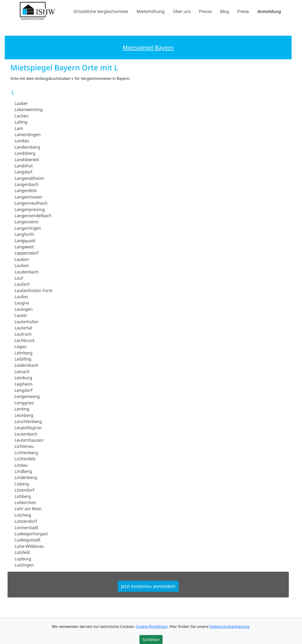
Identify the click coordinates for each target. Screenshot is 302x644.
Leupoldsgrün (28, 428)
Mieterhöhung (151, 11)
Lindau (21, 465)
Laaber (21, 103)
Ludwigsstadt (28, 540)
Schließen (151, 640)
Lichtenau (24, 446)
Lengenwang (27, 396)
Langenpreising (30, 209)
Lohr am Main (28, 509)
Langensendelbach (33, 216)
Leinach (22, 372)
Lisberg (22, 484)
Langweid (24, 247)
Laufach (22, 284)
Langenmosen (29, 197)
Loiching (23, 515)
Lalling (21, 122)
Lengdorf (24, 390)
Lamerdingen (28, 134)
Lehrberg (24, 353)
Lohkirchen (25, 502)
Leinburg (23, 378)
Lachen (22, 116)
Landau (22, 141)
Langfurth (24, 234)
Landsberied (27, 159)
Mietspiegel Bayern (148, 47)
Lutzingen (24, 565)
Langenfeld (26, 190)
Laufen (21, 297)
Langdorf (24, 172)
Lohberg (23, 496)
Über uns (182, 11)
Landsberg (25, 153)
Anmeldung (269, 11)
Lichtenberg (26, 453)
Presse (206, 11)
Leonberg (24, 415)
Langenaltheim (29, 178)
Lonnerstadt (27, 527)
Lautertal (23, 328)
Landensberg (27, 147)
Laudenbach (27, 272)
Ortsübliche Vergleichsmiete (101, 11)
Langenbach (27, 184)
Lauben (22, 259)
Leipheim (24, 384)
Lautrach (23, 334)
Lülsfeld (22, 552)
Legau (21, 346)
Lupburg (23, 558)
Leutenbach (26, 434)
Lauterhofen (27, 321)
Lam (19, 128)
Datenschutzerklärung (229, 627)
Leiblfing (23, 359)
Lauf (19, 278)
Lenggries (24, 403)
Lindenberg (26, 477)
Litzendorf (25, 490)
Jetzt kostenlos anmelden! (148, 586)
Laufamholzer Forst (34, 290)
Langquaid (25, 240)
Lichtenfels (25, 459)
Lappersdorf (27, 253)
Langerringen (28, 228)
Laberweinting (29, 109)
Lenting (22, 409)
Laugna (22, 303)
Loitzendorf (26, 521)
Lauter (21, 315)
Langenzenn (27, 222)
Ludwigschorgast (31, 534)
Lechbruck (25, 340)
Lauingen (24, 309)
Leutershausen (29, 440)
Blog (224, 11)
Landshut (24, 166)
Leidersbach (26, 365)
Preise (243, 11)
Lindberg (23, 471)
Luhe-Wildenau (29, 546)
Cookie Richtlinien (152, 627)
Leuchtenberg (28, 421)
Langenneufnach (31, 203)
